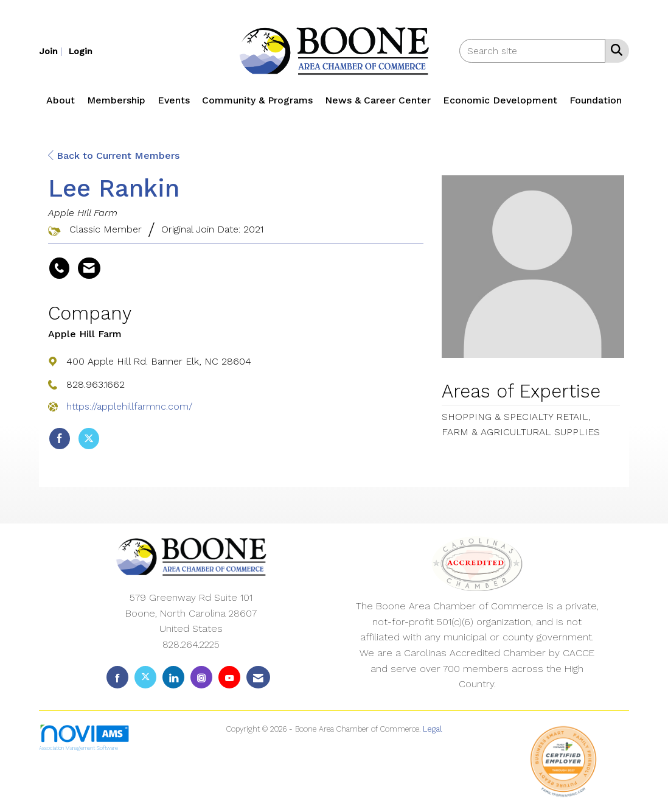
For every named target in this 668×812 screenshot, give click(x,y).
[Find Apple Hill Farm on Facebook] (60, 439)
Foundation (596, 100)
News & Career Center (378, 100)
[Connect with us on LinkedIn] (173, 677)
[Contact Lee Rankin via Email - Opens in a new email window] (89, 268)
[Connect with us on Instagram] (201, 677)
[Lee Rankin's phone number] (59, 268)
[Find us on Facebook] (117, 677)
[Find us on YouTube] (229, 677)
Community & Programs (257, 100)
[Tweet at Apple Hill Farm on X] (89, 439)
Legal (433, 729)
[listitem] (52, 51)
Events (174, 100)
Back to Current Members (114, 156)
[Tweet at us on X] (145, 677)
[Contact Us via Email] (258, 677)
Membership (116, 100)
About (61, 100)
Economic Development (500, 100)
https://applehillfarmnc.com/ (129, 406)
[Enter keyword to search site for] (532, 51)
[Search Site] (614, 50)
